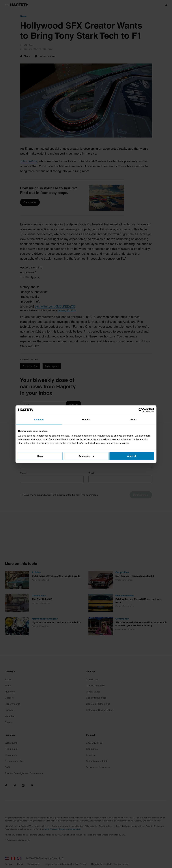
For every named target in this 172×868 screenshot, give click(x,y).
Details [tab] (86, 420)
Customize (86, 456)
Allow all (131, 456)
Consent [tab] (40, 420)
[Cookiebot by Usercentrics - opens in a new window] (139, 410)
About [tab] (132, 420)
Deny (41, 456)
